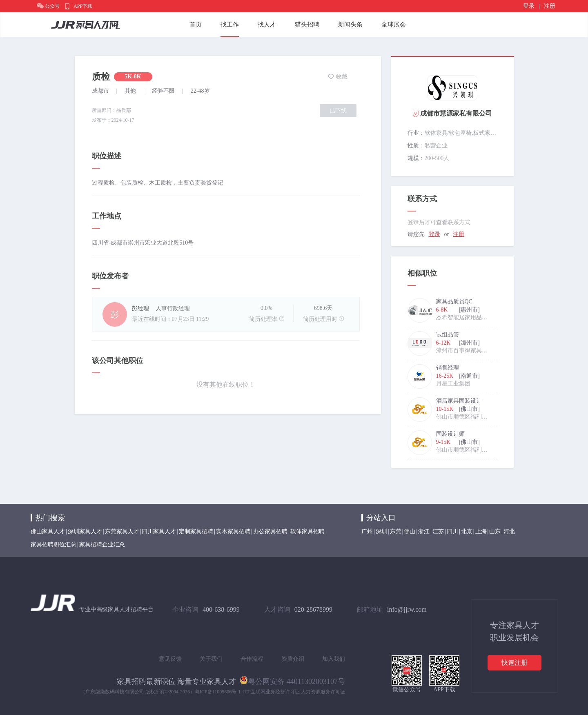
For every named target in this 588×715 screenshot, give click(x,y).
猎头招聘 (307, 25)
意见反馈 (170, 659)
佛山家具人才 (48, 531)
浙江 (424, 531)
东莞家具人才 (122, 531)
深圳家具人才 (85, 531)
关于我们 (211, 659)
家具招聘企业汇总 (102, 545)
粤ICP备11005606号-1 (218, 692)
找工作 (230, 25)
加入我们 (334, 659)
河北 (509, 531)
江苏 (438, 531)
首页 (196, 25)
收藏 (342, 77)
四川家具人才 (159, 531)
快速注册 (514, 663)
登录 (529, 6)
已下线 (338, 110)
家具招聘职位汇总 (53, 545)
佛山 (410, 531)
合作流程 (252, 659)
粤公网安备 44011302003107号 (292, 680)
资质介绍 (293, 659)
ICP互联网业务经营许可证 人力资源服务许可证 (294, 692)
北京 (467, 531)
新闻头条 (350, 25)
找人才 (267, 25)
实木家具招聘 (233, 531)
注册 (550, 6)
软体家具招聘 (307, 531)
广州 (367, 531)
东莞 (396, 531)
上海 (481, 531)
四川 (452, 531)
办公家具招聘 (270, 531)
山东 (495, 531)
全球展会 (394, 25)
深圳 (381, 531)
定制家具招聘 (196, 531)
